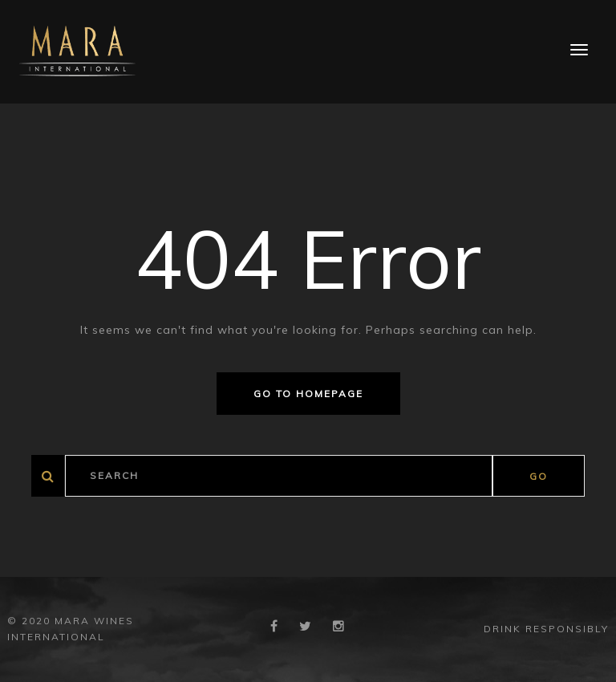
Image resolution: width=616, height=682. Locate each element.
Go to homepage (308, 394)
